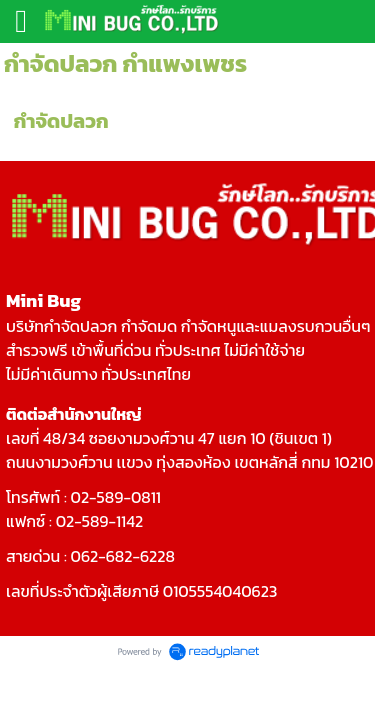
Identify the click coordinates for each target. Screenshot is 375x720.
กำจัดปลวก (61, 121)
